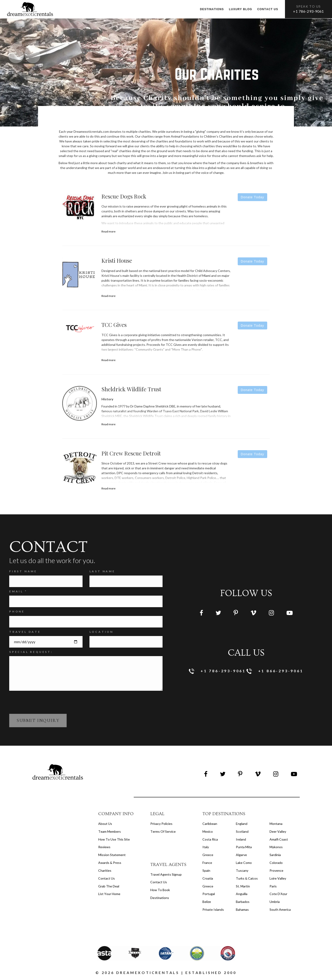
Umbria (275, 902)
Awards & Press (110, 863)
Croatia (208, 878)
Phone (17, 611)
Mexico (208, 831)
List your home (109, 894)
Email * (18, 591)
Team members (110, 831)
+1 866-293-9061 (275, 671)
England (242, 824)
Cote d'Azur (278, 894)
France (207, 863)
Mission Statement (112, 855)
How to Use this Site (114, 839)
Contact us (268, 9)
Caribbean (210, 824)
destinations (160, 898)
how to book (160, 890)
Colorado (276, 863)
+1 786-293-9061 (308, 11)
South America (280, 909)
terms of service (163, 831)
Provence (276, 870)
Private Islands (213, 909)
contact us (159, 882)
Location (101, 632)
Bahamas (242, 909)
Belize (207, 902)
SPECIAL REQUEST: (31, 652)
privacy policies (161, 824)
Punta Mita (244, 847)
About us (105, 824)
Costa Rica (210, 839)
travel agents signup (166, 874)
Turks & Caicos (247, 878)
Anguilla (242, 894)
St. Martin (243, 886)
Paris (273, 886)
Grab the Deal (109, 886)
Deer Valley (278, 831)
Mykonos (276, 847)
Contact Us (107, 878)
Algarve (241, 855)
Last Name (102, 571)
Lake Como (244, 863)
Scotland (242, 831)
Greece (208, 855)
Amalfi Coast (279, 839)
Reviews (104, 847)
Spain (206, 870)
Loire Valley (278, 878)
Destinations (212, 9)
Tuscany (242, 870)
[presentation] (44, 702)
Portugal (209, 894)
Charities (105, 870)
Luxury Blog (241, 9)
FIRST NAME (23, 571)
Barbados (243, 902)
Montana (276, 824)
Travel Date (25, 632)
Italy (206, 847)
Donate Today (252, 197)
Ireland (241, 839)
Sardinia (275, 855)
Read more (108, 231)
